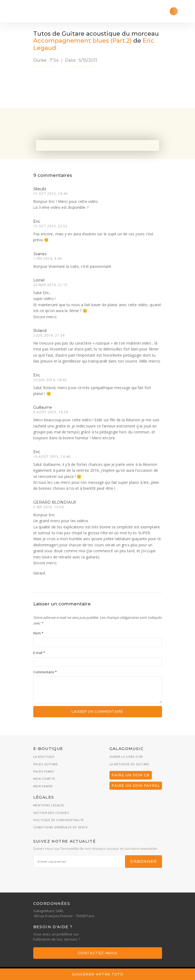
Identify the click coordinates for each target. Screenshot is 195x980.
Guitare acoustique (74, 66)
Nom (38, 633)
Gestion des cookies (51, 813)
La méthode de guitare (129, 764)
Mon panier (43, 786)
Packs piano (44, 771)
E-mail (39, 653)
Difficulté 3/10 (45, 66)
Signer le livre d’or (126, 757)
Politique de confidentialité (59, 820)
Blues (97, 66)
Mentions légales (49, 805)
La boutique (44, 757)
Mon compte (44, 779)
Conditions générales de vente (61, 827)
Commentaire (45, 672)
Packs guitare (46, 764)
